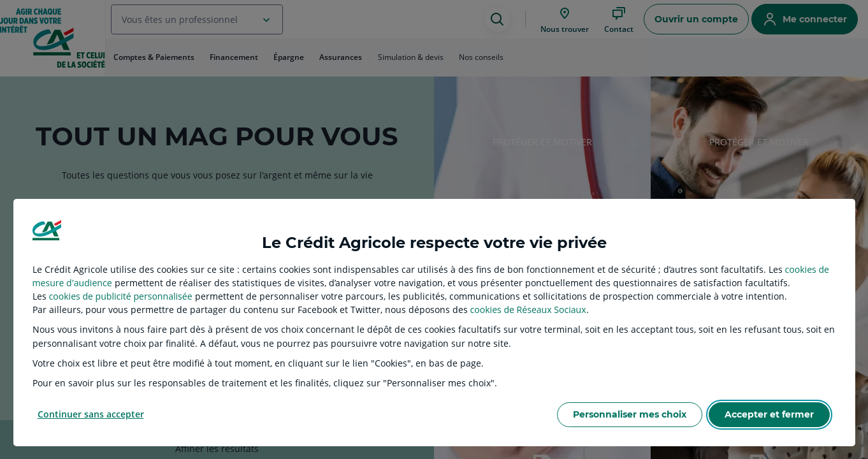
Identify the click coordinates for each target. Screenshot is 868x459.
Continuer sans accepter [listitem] (91, 414)
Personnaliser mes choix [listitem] (630, 414)
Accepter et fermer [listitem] (769, 414)
